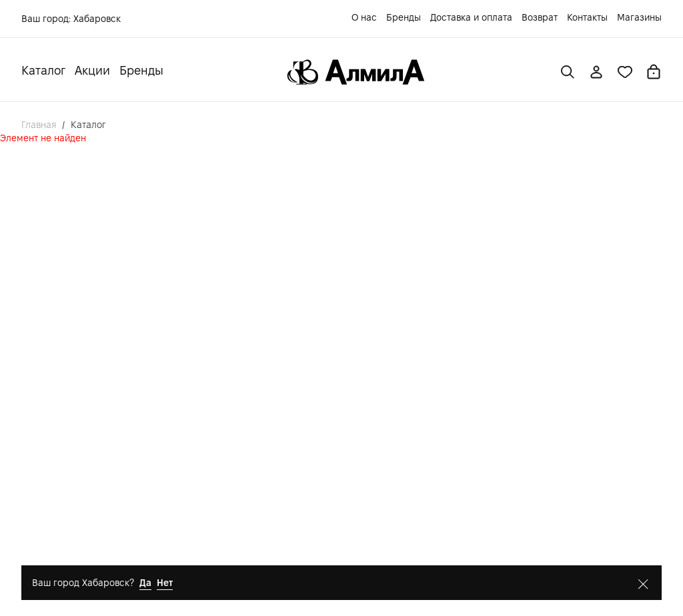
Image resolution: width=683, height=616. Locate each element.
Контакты (587, 17)
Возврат (540, 17)
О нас (364, 17)
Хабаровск (97, 19)
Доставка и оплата (471, 17)
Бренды (404, 17)
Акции (92, 70)
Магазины (639, 17)
